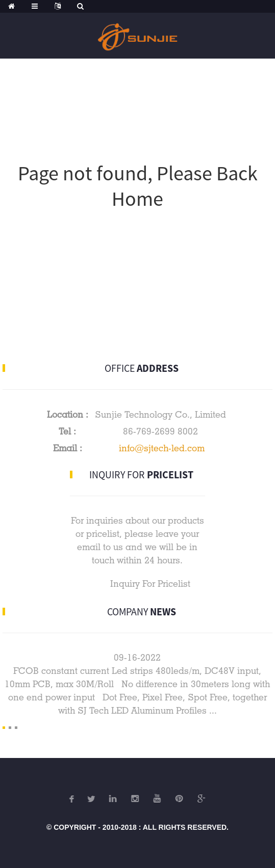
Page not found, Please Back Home (138, 186)
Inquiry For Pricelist (150, 584)
